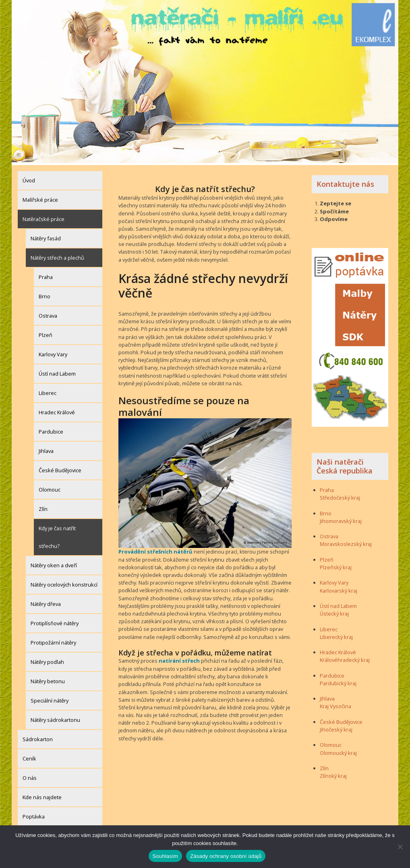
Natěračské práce (43, 217)
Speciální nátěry (50, 699)
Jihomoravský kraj (341, 519)
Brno (45, 294)
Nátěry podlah (47, 660)
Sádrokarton (38, 737)
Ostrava (48, 314)
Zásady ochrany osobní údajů (226, 856)
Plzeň (46, 333)
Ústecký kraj (334, 612)
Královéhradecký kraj (345, 658)
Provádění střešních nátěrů (154, 550)
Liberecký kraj (336, 635)
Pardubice (51, 430)
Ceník (29, 756)
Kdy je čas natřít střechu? (57, 535)
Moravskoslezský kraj (346, 542)
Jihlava (46, 449)
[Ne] (400, 847)
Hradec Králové (57, 410)
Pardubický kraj (338, 681)
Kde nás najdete (42, 795)
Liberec (48, 391)
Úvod (29, 178)
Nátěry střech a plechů (57, 256)
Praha (46, 275)
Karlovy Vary (53, 352)
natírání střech (179, 659)
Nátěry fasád (46, 236)
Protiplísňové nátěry (55, 621)
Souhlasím (166, 856)
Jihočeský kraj (336, 727)
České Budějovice (60, 468)
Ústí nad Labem (57, 372)
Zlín (43, 507)
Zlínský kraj (333, 774)
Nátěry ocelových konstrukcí (64, 583)
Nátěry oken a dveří (54, 563)
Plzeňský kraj (336, 565)
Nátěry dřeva (46, 602)
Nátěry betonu (48, 679)
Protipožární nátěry (53, 641)
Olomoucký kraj (338, 751)
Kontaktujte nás (345, 182)
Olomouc (50, 488)
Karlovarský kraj (339, 589)
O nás (30, 776)
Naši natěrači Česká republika (345, 464)
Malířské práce (40, 198)
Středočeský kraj (340, 496)
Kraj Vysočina (335, 705)
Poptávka (34, 814)
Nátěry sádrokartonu (55, 718)
